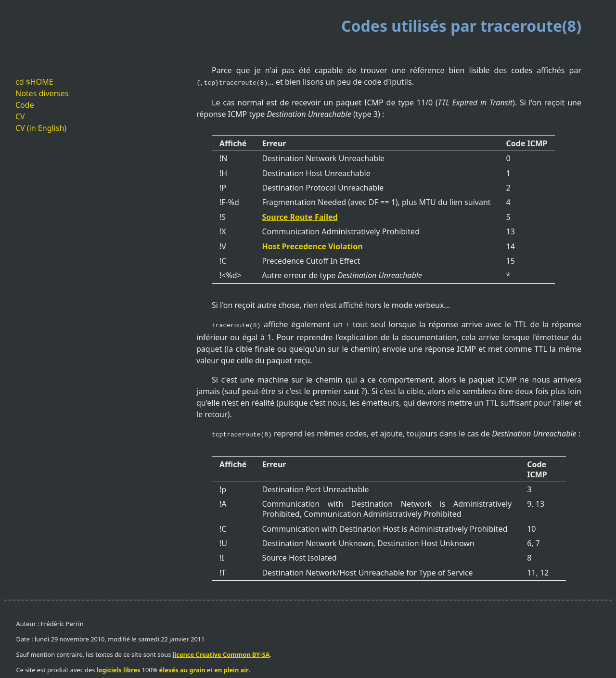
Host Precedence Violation (312, 245)
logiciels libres (119, 667)
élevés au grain (182, 667)
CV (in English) (41, 128)
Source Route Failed (300, 216)
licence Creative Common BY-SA (221, 652)
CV (20, 116)
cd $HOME (34, 82)
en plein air (231, 667)
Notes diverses (42, 93)
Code (25, 105)
